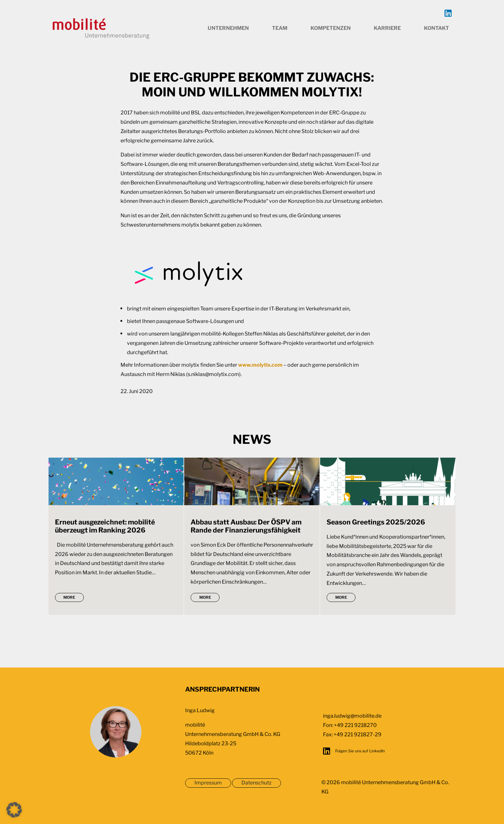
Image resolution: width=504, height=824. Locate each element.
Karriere (387, 28)
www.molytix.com (260, 365)
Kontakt (437, 28)
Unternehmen (228, 28)
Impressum (208, 783)
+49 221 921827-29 (358, 734)
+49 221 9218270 (355, 725)
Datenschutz (256, 783)
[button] (14, 810)
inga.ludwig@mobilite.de (352, 716)
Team (280, 28)
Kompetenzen (331, 28)
